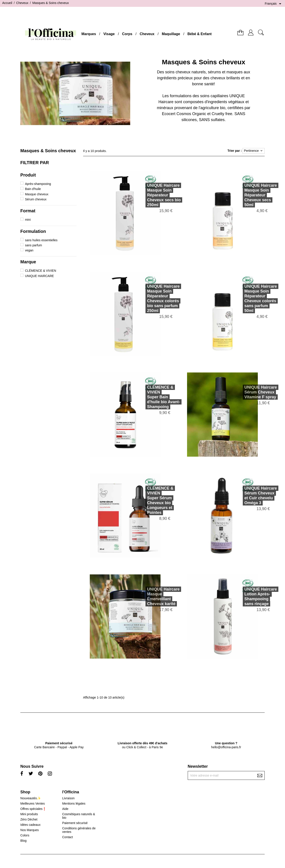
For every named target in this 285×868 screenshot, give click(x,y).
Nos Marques (30, 830)
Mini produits (29, 814)
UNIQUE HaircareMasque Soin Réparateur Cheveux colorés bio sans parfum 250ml (156, 298)
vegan (29, 250)
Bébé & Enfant (200, 34)
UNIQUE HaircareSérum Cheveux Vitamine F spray (253, 392)
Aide (65, 809)
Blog (23, 841)
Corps (127, 34)
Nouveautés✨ (31, 798)
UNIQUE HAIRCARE (39, 276)
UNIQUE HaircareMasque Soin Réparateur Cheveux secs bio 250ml (156, 195)
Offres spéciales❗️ (33, 809)
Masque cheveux (37, 194)
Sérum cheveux (36, 199)
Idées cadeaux (30, 825)
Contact (67, 837)
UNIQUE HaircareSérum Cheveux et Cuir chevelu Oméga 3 (253, 496)
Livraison (68, 798)
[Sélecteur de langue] (274, 4)
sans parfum (33, 245)
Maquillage (171, 34)
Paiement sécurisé (75, 823)
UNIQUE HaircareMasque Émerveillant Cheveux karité (156, 596)
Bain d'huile (33, 189)
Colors (25, 835)
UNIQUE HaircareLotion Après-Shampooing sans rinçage (253, 596)
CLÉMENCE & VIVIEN (41, 271)
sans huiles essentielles (41, 240)
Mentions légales (74, 803)
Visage (109, 34)
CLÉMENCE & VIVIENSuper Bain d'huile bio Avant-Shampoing (156, 397)
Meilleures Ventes (33, 803)
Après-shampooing (38, 184)
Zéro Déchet (29, 819)
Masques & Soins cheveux (48, 151)
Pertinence (254, 151)
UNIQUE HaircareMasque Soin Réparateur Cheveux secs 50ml (253, 195)
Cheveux (147, 34)
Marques (89, 34)
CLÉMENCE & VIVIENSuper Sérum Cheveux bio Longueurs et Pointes (152, 500)
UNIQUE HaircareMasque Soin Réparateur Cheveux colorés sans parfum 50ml (253, 298)
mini (28, 220)
